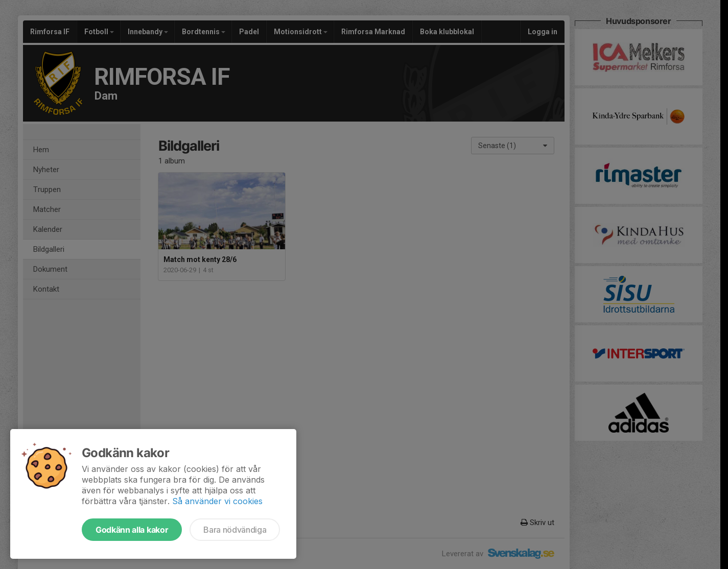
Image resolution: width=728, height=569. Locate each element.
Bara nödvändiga (235, 530)
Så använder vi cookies (217, 501)
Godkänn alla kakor (132, 530)
